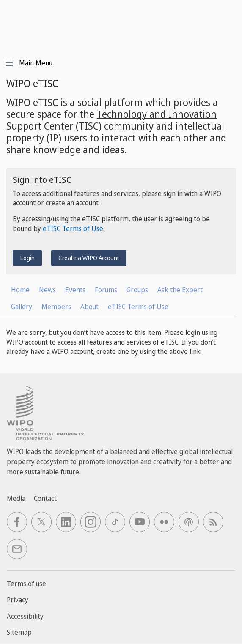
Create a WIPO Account (89, 258)
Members (56, 307)
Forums (106, 290)
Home (20, 290)
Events (75, 290)
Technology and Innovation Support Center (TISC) (111, 120)
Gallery (22, 307)
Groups (137, 290)
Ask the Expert (180, 290)
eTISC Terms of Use (73, 228)
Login (27, 258)
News (47, 290)
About (89, 307)
